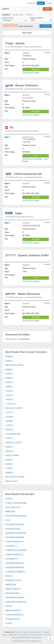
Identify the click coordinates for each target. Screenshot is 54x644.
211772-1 (10, 412)
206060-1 (10, 387)
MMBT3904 (10, 512)
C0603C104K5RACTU (15, 555)
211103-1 (10, 438)
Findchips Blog (32, 3)
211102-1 (10, 395)
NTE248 (9, 499)
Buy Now (36, 69)
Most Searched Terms (35, 632)
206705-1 (10, 374)
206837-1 (10, 447)
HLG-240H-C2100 (13, 507)
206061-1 (10, 369)
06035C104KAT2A (13, 610)
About (25, 632)
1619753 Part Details (31, 73)
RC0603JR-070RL (13, 619)
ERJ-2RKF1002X (13, 593)
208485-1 (10, 473)
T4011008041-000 (13, 434)
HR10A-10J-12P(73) (14, 443)
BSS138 (9, 576)
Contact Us (18, 632)
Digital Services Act (36, 635)
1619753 (26, 53)
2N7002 (9, 606)
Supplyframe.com (36, 641)
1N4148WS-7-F (12, 559)
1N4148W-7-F (11, 546)
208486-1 (10, 464)
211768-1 (10, 425)
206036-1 (10, 361)
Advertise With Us (37, 638)
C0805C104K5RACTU (15, 542)
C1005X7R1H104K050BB (16, 503)
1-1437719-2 (11, 404)
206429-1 (10, 460)
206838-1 (10, 357)
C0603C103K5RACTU (15, 615)
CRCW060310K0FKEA (15, 524)
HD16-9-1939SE (12, 455)
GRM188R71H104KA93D (16, 533)
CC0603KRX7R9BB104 (15, 572)
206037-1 (10, 382)
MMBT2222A (11, 585)
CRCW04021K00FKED (15, 537)
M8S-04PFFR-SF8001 (15, 365)
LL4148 (9, 623)
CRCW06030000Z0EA (15, 563)
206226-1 (10, 400)
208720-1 (10, 451)
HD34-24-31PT (12, 481)
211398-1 (10, 468)
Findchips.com (3, 4)
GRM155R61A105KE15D (16, 602)
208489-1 (10, 421)
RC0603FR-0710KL (14, 580)
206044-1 (10, 378)
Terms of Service (24, 635)
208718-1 (10, 430)
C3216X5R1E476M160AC (16, 516)
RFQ (36, 156)
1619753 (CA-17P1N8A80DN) (18, 339)
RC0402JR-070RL (13, 529)
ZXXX (8, 520)
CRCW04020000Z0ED (15, 567)
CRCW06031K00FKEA (15, 598)
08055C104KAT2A (13, 589)
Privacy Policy (13, 635)
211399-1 (10, 417)
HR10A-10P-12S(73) (14, 408)
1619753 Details (46, 26)
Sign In (50, 3)
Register (41, 3)
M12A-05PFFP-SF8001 (15, 477)
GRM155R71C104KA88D (16, 550)
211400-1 (10, 391)
